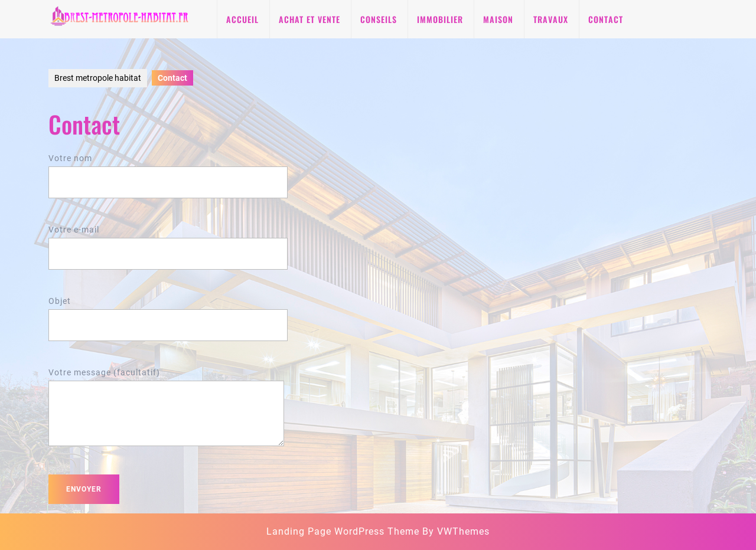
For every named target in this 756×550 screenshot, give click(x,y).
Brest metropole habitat (98, 78)
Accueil (242, 19)
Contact (606, 19)
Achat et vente (309, 19)
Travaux (551, 19)
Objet (168, 313)
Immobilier (440, 19)
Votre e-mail (168, 242)
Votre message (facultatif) (166, 415)
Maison (498, 19)
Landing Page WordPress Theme (343, 531)
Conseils (379, 19)
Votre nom (168, 170)
